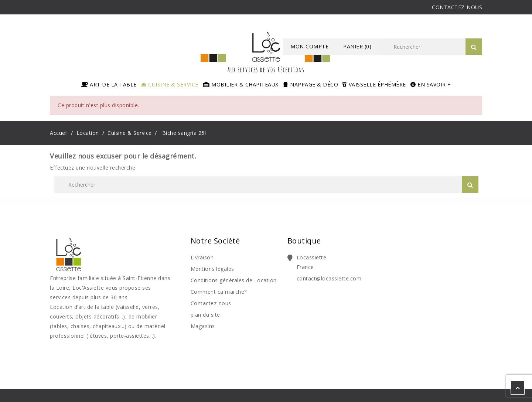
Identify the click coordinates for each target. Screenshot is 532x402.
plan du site (205, 315)
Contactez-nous (211, 303)
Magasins (203, 326)
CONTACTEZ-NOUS (457, 7)
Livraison (202, 257)
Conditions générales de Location (234, 280)
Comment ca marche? (219, 292)
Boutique (304, 241)
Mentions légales (212, 269)
